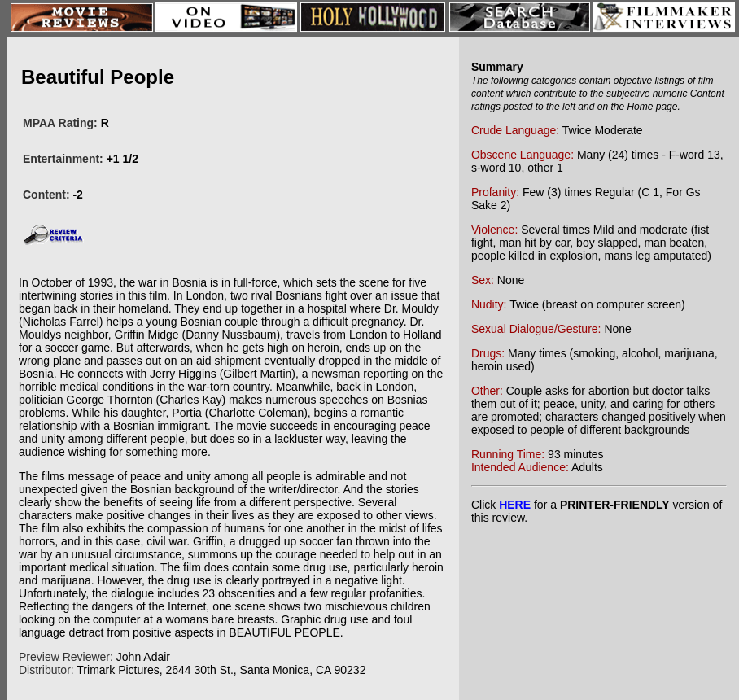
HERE (515, 505)
